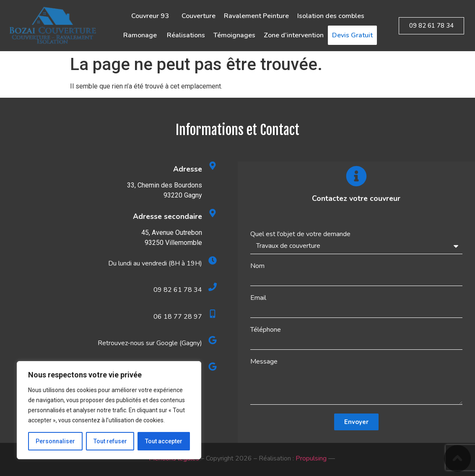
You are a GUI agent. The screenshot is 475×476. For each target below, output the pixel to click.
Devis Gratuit (352, 35)
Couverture (199, 16)
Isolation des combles (331, 16)
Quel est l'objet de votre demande (300, 234)
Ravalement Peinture (256, 16)
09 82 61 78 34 (178, 290)
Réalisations (186, 35)
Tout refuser (110, 441)
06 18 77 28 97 (178, 317)
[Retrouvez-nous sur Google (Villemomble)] (213, 367)
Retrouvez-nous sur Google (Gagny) (150, 343)
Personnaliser (55, 441)
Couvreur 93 (152, 16)
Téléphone (266, 330)
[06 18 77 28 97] (213, 314)
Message (264, 362)
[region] (109, 410)
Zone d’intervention (294, 35)
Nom (257, 266)
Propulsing (311, 458)
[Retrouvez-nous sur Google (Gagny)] (213, 340)
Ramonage (141, 35)
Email (258, 298)
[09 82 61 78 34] (213, 287)
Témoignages (234, 35)
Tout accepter (164, 441)
